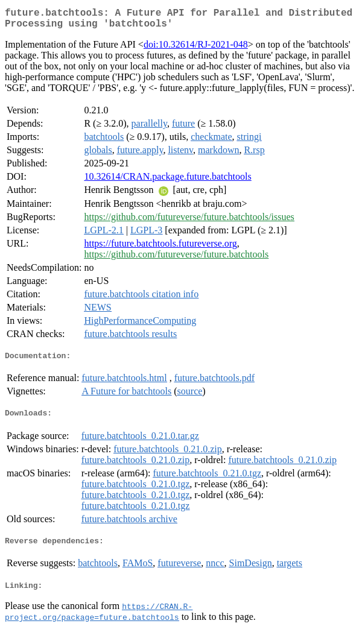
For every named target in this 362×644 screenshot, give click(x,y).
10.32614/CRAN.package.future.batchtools (167, 181)
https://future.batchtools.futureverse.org (160, 248)
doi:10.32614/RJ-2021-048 (196, 49)
